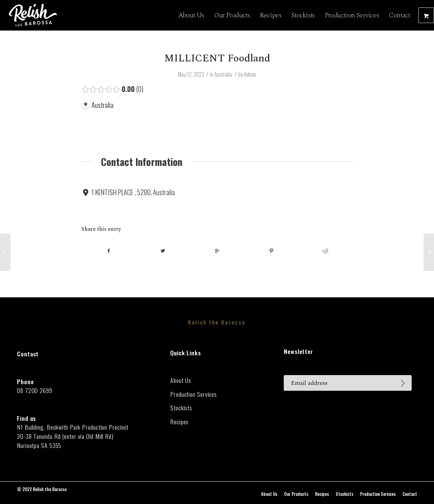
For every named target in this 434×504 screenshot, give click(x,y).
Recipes (179, 422)
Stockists (181, 408)
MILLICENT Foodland (217, 58)
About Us (181, 380)
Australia (223, 74)
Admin (250, 74)
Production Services (194, 394)
